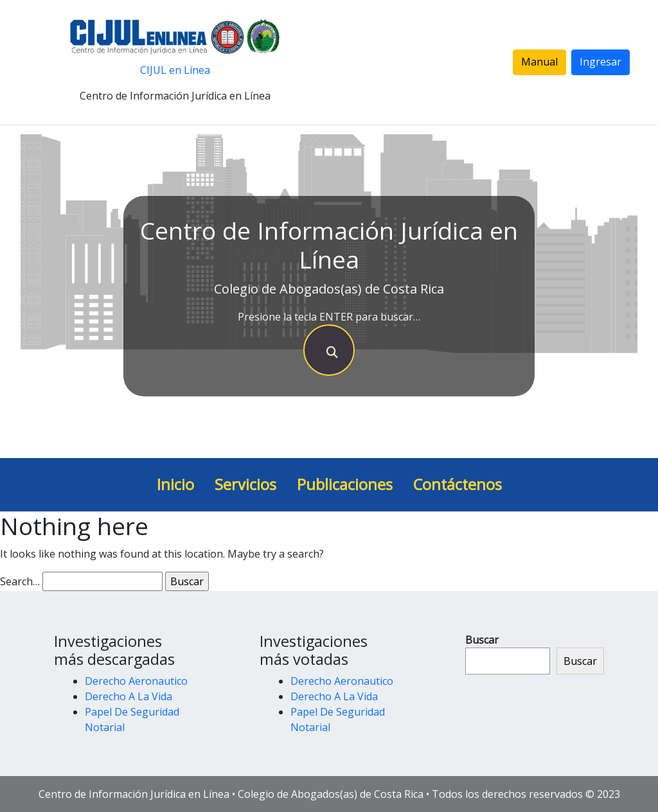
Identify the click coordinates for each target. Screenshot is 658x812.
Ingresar (600, 62)
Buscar (482, 640)
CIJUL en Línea (175, 70)
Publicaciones (345, 484)
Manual (539, 62)
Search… (20, 581)
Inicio (175, 484)
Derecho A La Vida (129, 696)
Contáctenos (458, 484)
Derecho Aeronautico (136, 681)
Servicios (245, 484)
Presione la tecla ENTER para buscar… (329, 317)
